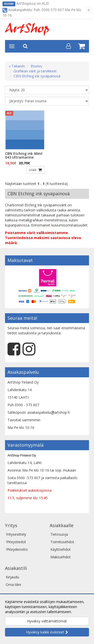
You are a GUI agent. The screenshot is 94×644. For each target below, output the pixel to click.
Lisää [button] (33, 170)
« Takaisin (17, 66)
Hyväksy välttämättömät (47, 621)
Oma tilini (13, 585)
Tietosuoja (59, 534)
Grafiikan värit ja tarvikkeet (35, 71)
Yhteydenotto (17, 549)
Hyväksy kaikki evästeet (45, 632)
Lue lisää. (80, 612)
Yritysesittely (16, 534)
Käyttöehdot (61, 549)
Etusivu (36, 66)
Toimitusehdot (62, 542)
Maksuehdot (61, 557)
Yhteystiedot (16, 542)
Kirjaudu (12, 577)
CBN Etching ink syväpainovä (37, 76)
